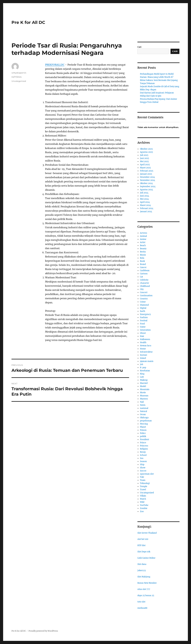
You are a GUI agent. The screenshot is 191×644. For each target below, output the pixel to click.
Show (143, 468)
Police (143, 433)
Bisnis (143, 255)
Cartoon (144, 274)
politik (143, 436)
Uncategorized (19, 81)
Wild (142, 502)
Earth (143, 311)
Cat (141, 277)
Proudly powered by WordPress (43, 631)
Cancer (143, 267)
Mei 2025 (144, 161)
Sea (142, 458)
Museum (144, 396)
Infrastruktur (146, 352)
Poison (143, 430)
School (143, 455)
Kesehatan (145, 371)
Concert (144, 292)
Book (142, 261)
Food (142, 324)
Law (142, 377)
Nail (142, 402)
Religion (144, 449)
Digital (143, 308)
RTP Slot (141, 545)
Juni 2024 (145, 196)
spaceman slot (147, 474)
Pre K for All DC (28, 22)
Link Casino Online (146, 558)
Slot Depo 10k (144, 552)
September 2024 (148, 186)
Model (143, 386)
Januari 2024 (146, 212)
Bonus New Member (147, 583)
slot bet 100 (143, 539)
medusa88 (142, 608)
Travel (143, 490)
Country (144, 299)
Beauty (143, 249)
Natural (143, 411)
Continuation (146, 296)
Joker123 (142, 570)
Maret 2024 (145, 205)
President (145, 439)
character (145, 283)
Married (144, 383)
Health (143, 342)
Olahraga (144, 418)
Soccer (143, 471)
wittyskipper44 (19, 73)
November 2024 (148, 180)
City (142, 289)
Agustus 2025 (146, 152)
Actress (144, 233)
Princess (144, 446)
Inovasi (143, 355)
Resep (143, 452)
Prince (143, 443)
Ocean (143, 414)
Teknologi (145, 483)
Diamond (144, 305)
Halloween (145, 339)
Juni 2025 (145, 158)
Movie (143, 393)
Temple (144, 486)
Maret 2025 (145, 168)
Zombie (144, 508)
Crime (143, 302)
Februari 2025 (147, 171)
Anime (143, 239)
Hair (142, 336)
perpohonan (146, 421)
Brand (143, 264)
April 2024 (145, 202)
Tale (142, 477)
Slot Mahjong (144, 577)
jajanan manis (147, 361)
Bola (142, 258)
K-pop (143, 368)
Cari (139, 47)
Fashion (144, 317)
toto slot (141, 602)
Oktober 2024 (146, 183)
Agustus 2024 (146, 190)
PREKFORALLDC (55, 65)
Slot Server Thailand (147, 533)
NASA (143, 405)
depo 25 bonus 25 (146, 595)
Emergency (145, 314)
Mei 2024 (144, 199)
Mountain (145, 389)
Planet (143, 427)
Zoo (142, 511)
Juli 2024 (144, 193)
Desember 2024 (147, 177)
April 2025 (145, 165)
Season (143, 461)
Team (143, 480)
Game (143, 327)
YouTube (144, 505)
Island (143, 358)
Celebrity (144, 280)
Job (142, 364)
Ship (142, 465)
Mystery (144, 399)
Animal (143, 236)
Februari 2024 (147, 208)
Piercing (144, 424)
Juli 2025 (144, 155)
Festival (144, 321)
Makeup (144, 380)
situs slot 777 (144, 589)
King (142, 374)
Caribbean (145, 271)
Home (143, 349)
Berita (143, 252)
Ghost (143, 333)
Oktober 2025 (146, 149)
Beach (143, 245)
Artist (143, 242)
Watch (143, 499)
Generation (145, 330)
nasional (144, 408)
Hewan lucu (146, 346)
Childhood (145, 286)
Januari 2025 (146, 174)
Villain (143, 496)
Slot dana (142, 564)
